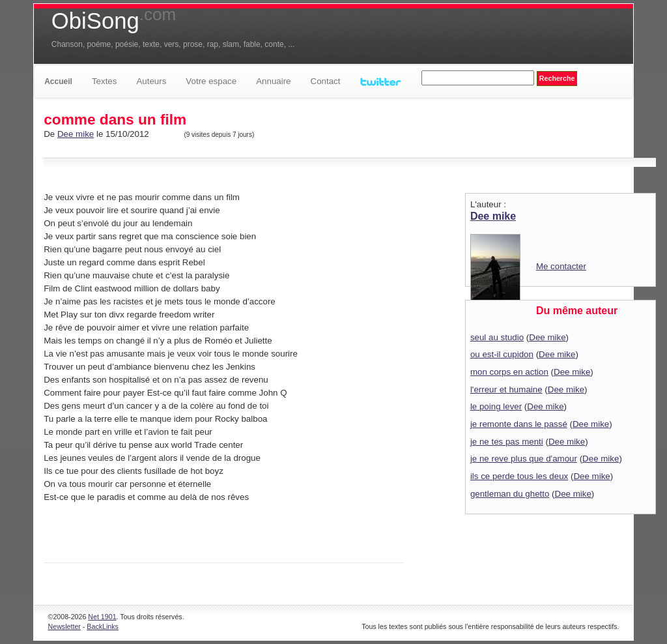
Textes (105, 81)
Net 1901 (102, 617)
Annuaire (273, 81)
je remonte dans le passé (519, 424)
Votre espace (211, 81)
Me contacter (561, 266)
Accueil (58, 81)
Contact (326, 81)
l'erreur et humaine (506, 389)
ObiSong (114, 21)
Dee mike (76, 134)
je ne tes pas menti (507, 442)
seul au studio (497, 337)
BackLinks (103, 626)
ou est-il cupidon (502, 354)
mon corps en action (509, 372)
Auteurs (151, 81)
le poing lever (496, 406)
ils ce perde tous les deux (519, 476)
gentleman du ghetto (510, 494)
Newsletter (64, 626)
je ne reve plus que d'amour (524, 459)
